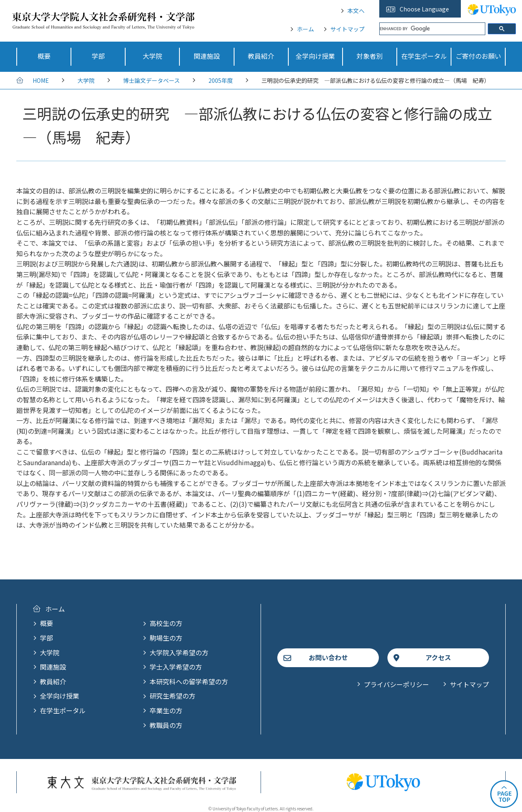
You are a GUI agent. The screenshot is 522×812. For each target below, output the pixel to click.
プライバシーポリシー (396, 684)
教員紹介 (53, 681)
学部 (46, 638)
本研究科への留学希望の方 (189, 681)
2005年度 (221, 80)
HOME (41, 80)
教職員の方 (166, 725)
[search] (432, 29)
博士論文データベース (152, 80)
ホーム (305, 29)
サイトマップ (347, 29)
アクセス (438, 657)
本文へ (356, 11)
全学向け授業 (60, 696)
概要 (46, 623)
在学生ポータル (63, 710)
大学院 (86, 80)
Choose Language (424, 9)
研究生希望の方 (173, 696)
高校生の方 (166, 623)
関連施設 (53, 667)
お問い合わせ (328, 657)
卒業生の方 (166, 710)
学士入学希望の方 (176, 667)
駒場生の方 (166, 638)
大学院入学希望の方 (179, 652)
